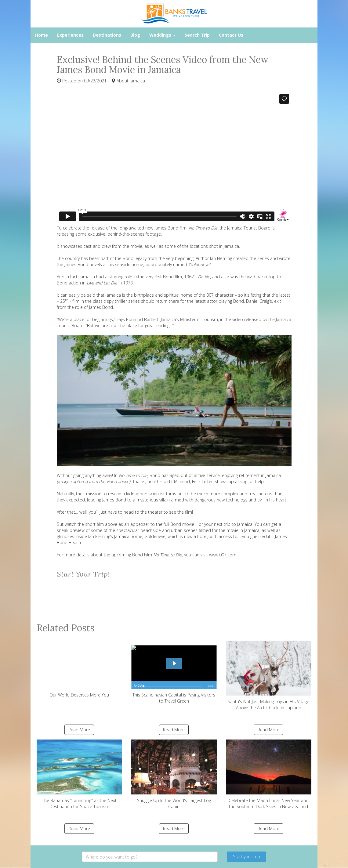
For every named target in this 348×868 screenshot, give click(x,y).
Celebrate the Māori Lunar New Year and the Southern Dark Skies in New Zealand (269, 774)
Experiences (70, 35)
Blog (135, 35)
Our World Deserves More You (79, 669)
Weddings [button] (162, 35)
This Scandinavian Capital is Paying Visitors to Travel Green (174, 672)
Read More (79, 730)
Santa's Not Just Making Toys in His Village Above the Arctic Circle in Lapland (269, 676)
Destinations (107, 35)
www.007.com (223, 555)
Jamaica (137, 81)
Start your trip (246, 857)
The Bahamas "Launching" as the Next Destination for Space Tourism (79, 774)
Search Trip (197, 35)
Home (42, 35)
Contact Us (231, 35)
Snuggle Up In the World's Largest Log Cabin (174, 774)
